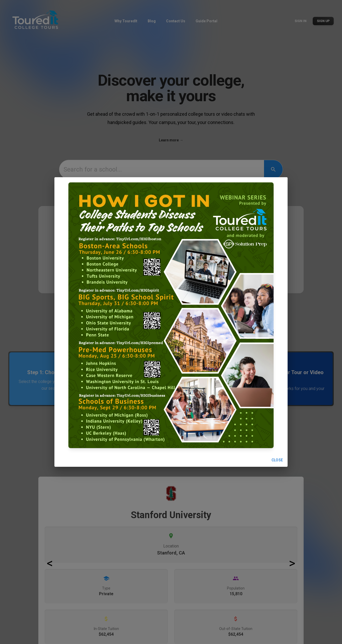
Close (277, 460)
